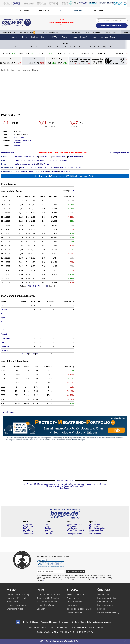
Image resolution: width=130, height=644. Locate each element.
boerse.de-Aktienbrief (93, 32)
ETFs (55, 37)
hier (43, 581)
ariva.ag (72, 627)
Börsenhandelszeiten (97, 528)
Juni (3, 326)
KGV (40, 168)
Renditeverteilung (76, 156)
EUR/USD (62, 54)
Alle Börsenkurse (31, 156)
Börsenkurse (28, 530)
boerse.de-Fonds (9, 32)
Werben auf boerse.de (49, 622)
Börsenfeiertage (95, 534)
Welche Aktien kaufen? (76, 530)
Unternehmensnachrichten (26, 164)
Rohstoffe (84, 37)
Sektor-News (44, 164)
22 (38, 354)
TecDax (41, 54)
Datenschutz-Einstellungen (104, 622)
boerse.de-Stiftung (45, 605)
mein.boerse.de (12, 47)
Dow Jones (49, 530)
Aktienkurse (27, 524)
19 (27, 354)
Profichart (63, 160)
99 (45, 286)
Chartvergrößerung (23, 160)
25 (48, 354)
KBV (45, 168)
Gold (100, 54)
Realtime (19, 156)
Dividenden (93, 532)
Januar (4, 305)
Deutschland (19, 137)
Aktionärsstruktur (28, 171)
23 (41, 354)
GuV (17, 168)
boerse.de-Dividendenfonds (80, 59)
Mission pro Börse (116, 47)
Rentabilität (59, 168)
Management (41, 171)
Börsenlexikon (94, 524)
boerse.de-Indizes (73, 32)
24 (45, 354)
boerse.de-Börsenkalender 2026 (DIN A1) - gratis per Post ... (67, 176)
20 (31, 354)
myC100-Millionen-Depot (48, 602)
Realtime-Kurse (29, 534)
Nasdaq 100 (50, 532)
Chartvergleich (52, 160)
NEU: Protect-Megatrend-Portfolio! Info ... (60, 641)
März (3, 314)
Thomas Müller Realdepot (49, 598)
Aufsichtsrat (53, 171)
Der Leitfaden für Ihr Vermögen (75, 47)
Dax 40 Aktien (28, 526)
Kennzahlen (32, 168)
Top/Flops (27, 528)
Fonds (25, 37)
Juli (2, 330)
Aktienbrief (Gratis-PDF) (98, 47)
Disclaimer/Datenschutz (81, 622)
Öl (117, 54)
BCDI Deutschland (112, 63)
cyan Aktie (27, 70)
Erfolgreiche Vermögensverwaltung (75, 533)
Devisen (45, 37)
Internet (17, 146)
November (5, 346)
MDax (21, 54)
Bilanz (23, 168)
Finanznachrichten (96, 530)
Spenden (41, 609)
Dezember (5, 350)
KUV (51, 168)
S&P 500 (48, 534)
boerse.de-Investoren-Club (30, 47)
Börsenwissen (94, 526)
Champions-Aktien (15, 609)
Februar (4, 309)
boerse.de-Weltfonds (34, 59)
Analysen (104, 37)
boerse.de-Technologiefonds (57, 59)
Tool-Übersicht (7, 153)
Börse (13, 70)
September (5, 338)
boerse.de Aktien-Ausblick (49, 594)
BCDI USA (109, 61)
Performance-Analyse (16, 605)
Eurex (64, 37)
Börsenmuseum (74, 605)
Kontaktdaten (65, 171)
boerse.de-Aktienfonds (10, 59)
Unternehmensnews (74, 524)
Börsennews (72, 526)
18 (23, 354)
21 (34, 354)
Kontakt (26, 622)
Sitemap (35, 622)
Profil (17, 171)
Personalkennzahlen (73, 168)
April (3, 318)
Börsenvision (12, 602)
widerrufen (95, 579)
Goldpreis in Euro (29, 532)
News (94, 37)
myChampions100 (28, 32)
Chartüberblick (38, 160)
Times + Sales (45, 156)
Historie (35, 70)
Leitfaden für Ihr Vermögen (19, 594)
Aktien (19, 70)
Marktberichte (72, 528)
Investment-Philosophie (17, 598)
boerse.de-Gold (111, 32)
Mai (2, 322)
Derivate (35, 37)
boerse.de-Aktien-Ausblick (52, 47)
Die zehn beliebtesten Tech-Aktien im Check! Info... (67, 153)
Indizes (74, 37)
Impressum (65, 622)
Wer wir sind (103, 594)
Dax (3, 54)
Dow (82, 54)
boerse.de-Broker (75, 612)
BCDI (107, 59)
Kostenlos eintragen (76, 571)
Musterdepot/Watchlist (119, 153)
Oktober (4, 342)
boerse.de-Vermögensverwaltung (50, 32)
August (4, 334)
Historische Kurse (60, 156)
